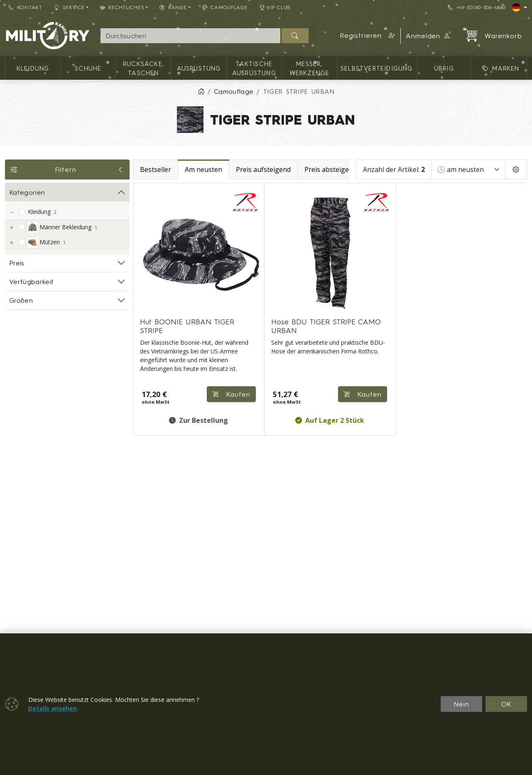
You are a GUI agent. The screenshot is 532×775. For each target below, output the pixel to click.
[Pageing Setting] (516, 169)
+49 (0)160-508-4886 (477, 7)
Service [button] (69, 7)
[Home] (201, 91)
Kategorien (27, 192)
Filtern (67, 169)
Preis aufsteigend (263, 169)
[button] (368, 36)
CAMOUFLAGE (225, 7)
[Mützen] (11, 243)
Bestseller (156, 169)
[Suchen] (295, 36)
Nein (461, 704)
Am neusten (203, 169)
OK (506, 704)
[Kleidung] (11, 212)
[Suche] (191, 36)
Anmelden (428, 36)
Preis (17, 263)
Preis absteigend (331, 169)
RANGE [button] (173, 7)
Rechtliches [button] (122, 7)
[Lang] (520, 7)
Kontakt (25, 7)
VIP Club (275, 7)
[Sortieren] (468, 169)
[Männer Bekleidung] (11, 228)
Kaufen (231, 394)
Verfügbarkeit (31, 282)
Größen (21, 300)
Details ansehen (53, 708)
